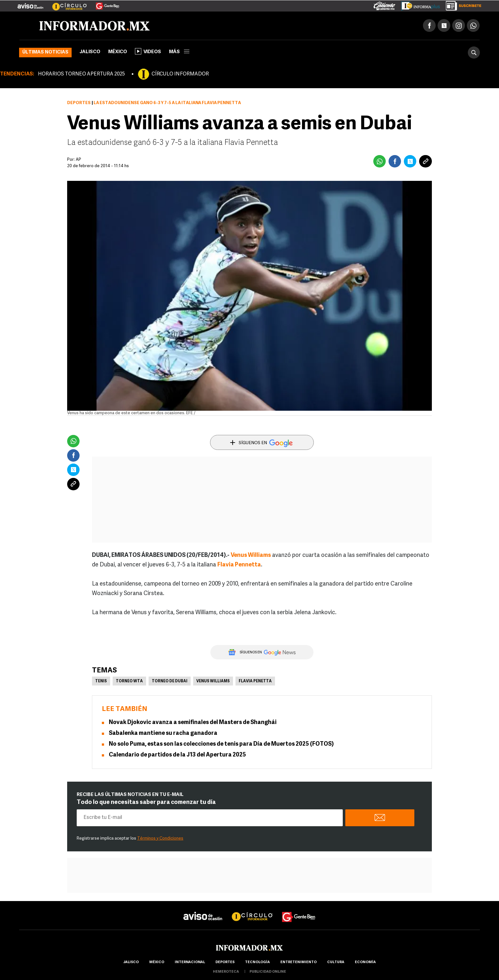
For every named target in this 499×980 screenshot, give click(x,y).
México (118, 52)
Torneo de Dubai (170, 681)
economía (365, 962)
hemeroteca (226, 972)
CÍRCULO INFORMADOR (180, 74)
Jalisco (90, 52)
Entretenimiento (299, 962)
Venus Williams (213, 681)
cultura (336, 962)
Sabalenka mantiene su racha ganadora (163, 733)
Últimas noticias (45, 52)
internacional (190, 962)
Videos (148, 51)
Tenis (101, 681)
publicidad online (268, 972)
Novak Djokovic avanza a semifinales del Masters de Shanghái (193, 723)
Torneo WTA (129, 681)
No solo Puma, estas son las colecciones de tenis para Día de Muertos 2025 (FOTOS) (221, 744)
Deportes (79, 103)
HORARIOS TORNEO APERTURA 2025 (81, 74)
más (179, 52)
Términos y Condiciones (160, 838)
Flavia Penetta (255, 681)
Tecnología (257, 962)
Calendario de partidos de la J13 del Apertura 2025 (177, 755)
